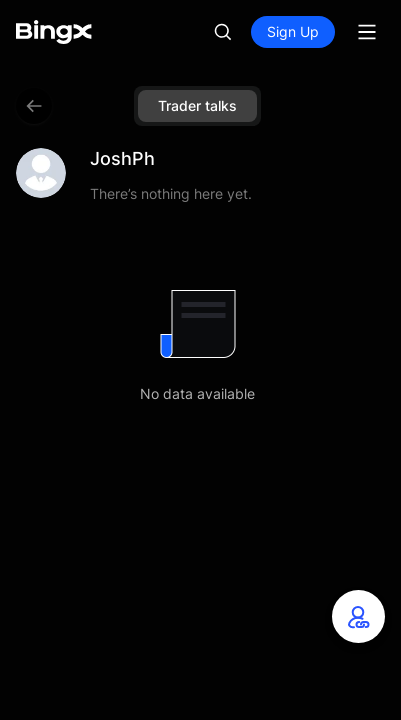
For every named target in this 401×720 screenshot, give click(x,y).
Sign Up (293, 31)
